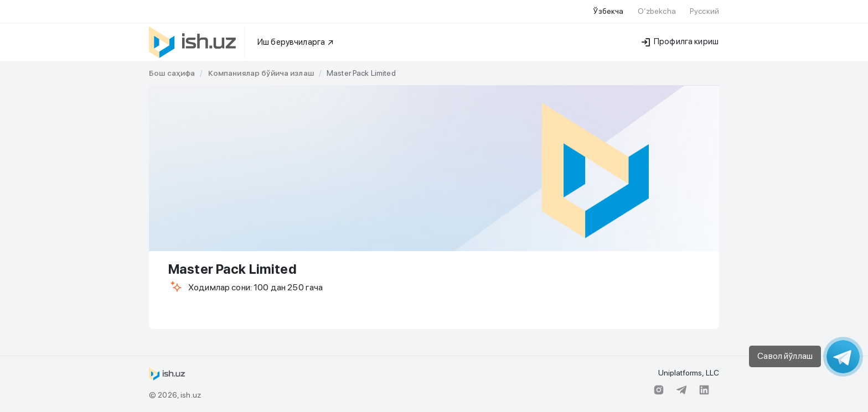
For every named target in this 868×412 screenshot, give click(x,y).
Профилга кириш (680, 41)
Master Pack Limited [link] (361, 73)
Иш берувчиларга (296, 42)
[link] (172, 73)
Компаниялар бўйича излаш (261, 73)
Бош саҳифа (172, 73)
